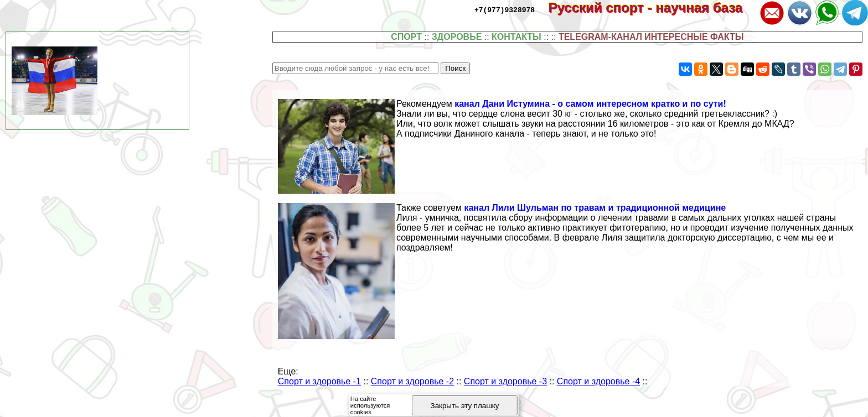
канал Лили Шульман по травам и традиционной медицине (595, 208)
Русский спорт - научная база (653, 7)
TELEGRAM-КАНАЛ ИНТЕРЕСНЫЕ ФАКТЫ (651, 37)
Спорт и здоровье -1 (319, 381)
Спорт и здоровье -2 (412, 381)
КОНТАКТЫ (516, 37)
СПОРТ (406, 37)
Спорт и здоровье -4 (598, 381)
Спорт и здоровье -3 (505, 381)
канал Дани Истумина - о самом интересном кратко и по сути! (590, 104)
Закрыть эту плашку (465, 406)
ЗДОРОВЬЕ (457, 37)
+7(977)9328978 (505, 9)
